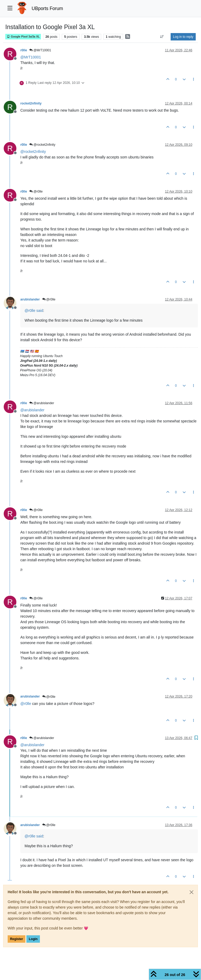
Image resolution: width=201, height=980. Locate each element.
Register (17, 939)
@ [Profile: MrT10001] (31, 57)
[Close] (191, 892)
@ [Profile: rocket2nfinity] (33, 152)
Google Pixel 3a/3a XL (23, 37)
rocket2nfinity (31, 103)
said (40, 311)
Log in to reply (183, 37)
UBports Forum (47, 8)
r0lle (24, 50)
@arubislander (42, 403)
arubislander (30, 299)
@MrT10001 (40, 50)
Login (33, 939)
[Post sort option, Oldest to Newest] (162, 37)
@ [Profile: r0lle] (30, 311)
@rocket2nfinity (42, 145)
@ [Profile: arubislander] (32, 410)
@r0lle (36, 192)
